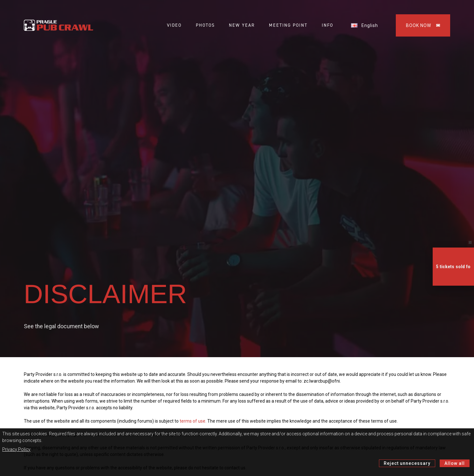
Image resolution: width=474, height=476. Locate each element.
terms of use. (193, 421)
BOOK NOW (423, 25)
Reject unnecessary (407, 463)
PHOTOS (205, 25)
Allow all (455, 463)
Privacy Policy (16, 449)
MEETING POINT (288, 25)
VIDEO (174, 25)
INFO (327, 25)
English (364, 25)
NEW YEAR (242, 25)
